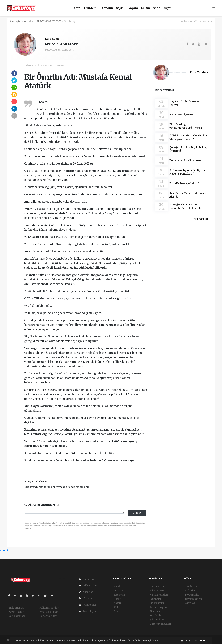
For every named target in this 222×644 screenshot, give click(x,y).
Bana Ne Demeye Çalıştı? (184, 183)
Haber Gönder (48, 616)
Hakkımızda (16, 608)
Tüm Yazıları (199, 72)
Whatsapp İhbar (49, 612)
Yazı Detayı (70, 21)
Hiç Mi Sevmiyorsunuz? (183, 115)
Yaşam (133, 8)
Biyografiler (192, 595)
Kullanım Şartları (49, 608)
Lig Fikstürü (157, 603)
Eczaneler (155, 599)
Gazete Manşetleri (160, 624)
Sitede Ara (191, 586)
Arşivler (86, 598)
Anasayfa (15, 21)
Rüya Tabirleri (193, 599)
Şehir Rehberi (157, 620)
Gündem (90, 8)
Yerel (78, 8)
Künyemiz (87, 605)
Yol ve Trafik (157, 591)
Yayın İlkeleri (16, 612)
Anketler (190, 591)
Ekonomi (106, 8)
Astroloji (190, 603)
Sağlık (121, 8)
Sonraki (5, 551)
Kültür (145, 8)
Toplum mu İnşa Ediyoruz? (185, 160)
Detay (186, 641)
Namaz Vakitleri (159, 595)
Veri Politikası (17, 616)
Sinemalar (156, 611)
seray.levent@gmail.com (60, 50)
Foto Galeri (88, 579)
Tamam (200, 641)
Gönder (137, 513)
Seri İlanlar (156, 615)
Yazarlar (29, 21)
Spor (156, 8)
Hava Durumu (158, 586)
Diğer (167, 8)
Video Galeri (88, 586)
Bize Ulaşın (87, 611)
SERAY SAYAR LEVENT (49, 21)
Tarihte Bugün (158, 607)
